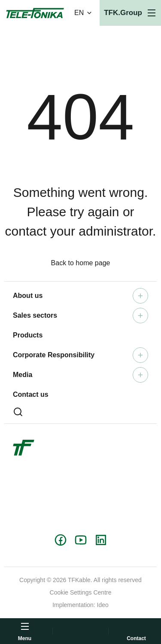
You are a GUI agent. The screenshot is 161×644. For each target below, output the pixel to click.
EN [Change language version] (84, 13)
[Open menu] (130, 13)
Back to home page (81, 263)
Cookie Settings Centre (81, 592)
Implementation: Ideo (80, 605)
